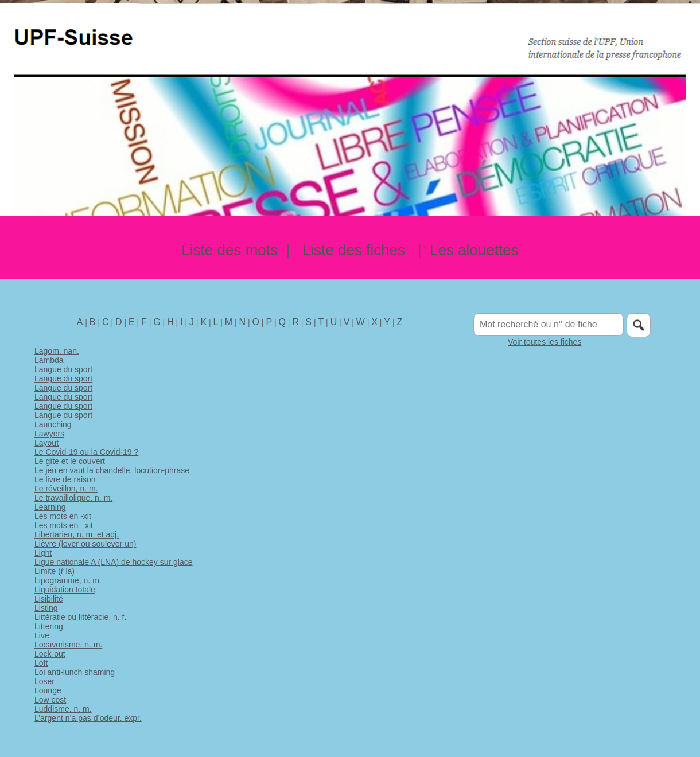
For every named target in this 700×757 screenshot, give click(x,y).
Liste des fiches (354, 250)
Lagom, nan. (57, 351)
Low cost (50, 700)
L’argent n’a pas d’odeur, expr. (88, 718)
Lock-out (50, 654)
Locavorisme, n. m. (68, 645)
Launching (53, 424)
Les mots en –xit (64, 525)
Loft (41, 663)
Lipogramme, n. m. (68, 580)
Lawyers (49, 434)
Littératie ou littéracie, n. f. (80, 617)
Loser (44, 681)
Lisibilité (49, 599)
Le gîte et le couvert (70, 461)
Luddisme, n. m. (63, 709)
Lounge (48, 690)
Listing (46, 608)
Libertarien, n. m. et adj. (77, 534)
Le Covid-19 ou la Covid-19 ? (86, 452)
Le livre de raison (65, 479)
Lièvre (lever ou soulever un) (85, 544)
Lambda (49, 360)
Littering (49, 626)
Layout (46, 443)
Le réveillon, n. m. (66, 489)
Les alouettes (474, 250)
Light (43, 553)
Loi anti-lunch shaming (75, 672)
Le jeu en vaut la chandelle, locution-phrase (112, 470)
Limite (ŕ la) (55, 571)
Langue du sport (63, 369)
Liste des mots (230, 250)
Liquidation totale (65, 590)
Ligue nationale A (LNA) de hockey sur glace (114, 562)
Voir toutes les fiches (545, 342)
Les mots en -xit (63, 516)
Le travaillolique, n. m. (73, 498)
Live (42, 635)
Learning (50, 507)
